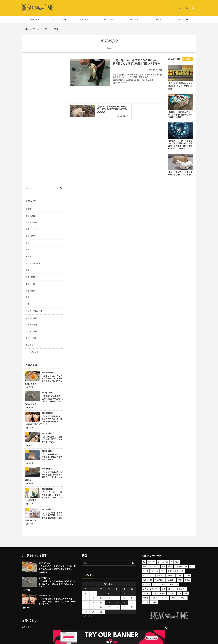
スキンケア (174, 584)
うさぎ (146, 602)
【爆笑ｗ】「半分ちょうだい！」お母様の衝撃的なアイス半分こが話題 (180, 115)
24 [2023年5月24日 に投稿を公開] (101, 607)
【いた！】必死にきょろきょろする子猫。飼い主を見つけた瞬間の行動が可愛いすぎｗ (44, 517)
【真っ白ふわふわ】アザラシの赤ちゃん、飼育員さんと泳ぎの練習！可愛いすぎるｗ (136, 62)
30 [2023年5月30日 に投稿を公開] (93, 612)
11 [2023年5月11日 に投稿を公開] (109, 598)
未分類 (28, 256)
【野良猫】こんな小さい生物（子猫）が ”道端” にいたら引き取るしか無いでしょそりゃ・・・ (44, 400)
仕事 (28, 304)
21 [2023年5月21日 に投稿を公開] (132, 603)
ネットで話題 (34, 19)
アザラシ (183, 598)
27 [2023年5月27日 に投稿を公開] (124, 607)
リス (192, 567)
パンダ (187, 575)
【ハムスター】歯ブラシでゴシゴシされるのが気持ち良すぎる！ (52, 457)
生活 (28, 243)
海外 (28, 250)
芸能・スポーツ (184, 19)
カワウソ (171, 593)
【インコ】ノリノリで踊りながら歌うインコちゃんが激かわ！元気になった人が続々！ (44, 496)
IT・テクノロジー (59, 19)
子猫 (164, 567)
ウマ (186, 593)
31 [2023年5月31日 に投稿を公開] (101, 612)
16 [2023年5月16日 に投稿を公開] (93, 603)
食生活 (159, 19)
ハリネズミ (159, 580)
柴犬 (177, 562)
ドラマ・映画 (31, 331)
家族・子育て (31, 284)
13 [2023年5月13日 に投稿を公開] (124, 598)
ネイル (187, 580)
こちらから (27, 627)
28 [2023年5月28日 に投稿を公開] (132, 607)
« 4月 (84, 616)
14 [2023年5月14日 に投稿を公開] (132, 598)
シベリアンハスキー (151, 589)
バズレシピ (147, 580)
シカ (164, 589)
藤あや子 (151, 562)
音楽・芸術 (30, 216)
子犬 (170, 567)
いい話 (154, 602)
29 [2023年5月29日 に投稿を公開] (86, 612)
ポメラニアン (148, 575)
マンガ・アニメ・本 (34, 311)
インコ (154, 598)
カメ (179, 593)
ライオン (155, 571)
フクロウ (170, 575)
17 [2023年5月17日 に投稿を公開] (101, 603)
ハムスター (171, 580)
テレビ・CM (31, 338)
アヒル (174, 598)
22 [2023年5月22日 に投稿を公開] (86, 607)
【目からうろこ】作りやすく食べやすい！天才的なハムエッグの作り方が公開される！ (44, 380)
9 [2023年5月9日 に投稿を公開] (93, 598)
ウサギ (146, 598)
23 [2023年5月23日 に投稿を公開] (93, 607)
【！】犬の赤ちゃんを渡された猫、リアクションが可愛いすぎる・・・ (52, 439)
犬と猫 (165, 562)
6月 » (90, 616)
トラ (155, 584)
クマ (155, 593)
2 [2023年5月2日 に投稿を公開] (93, 593)
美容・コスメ (109, 19)
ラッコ (146, 571)
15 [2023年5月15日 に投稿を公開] (86, 603)
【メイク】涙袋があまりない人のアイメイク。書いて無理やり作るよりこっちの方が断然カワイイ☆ (44, 420)
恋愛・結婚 (30, 277)
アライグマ (164, 598)
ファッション (31, 318)
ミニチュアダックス (176, 571)
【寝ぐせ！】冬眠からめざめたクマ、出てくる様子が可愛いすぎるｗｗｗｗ (101, 101)
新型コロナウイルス (151, 567)
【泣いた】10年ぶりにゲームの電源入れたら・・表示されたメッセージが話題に (44, 476)
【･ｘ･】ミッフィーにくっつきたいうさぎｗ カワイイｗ (180, 173)
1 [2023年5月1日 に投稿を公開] (86, 593)
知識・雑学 (134, 19)
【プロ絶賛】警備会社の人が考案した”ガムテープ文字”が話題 (180, 86)
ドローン (147, 584)
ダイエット (84, 19)
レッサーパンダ (181, 567)
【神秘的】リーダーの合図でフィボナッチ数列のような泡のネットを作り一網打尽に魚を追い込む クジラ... (180, 145)
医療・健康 (30, 291)
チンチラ (163, 584)
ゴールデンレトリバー (177, 589)
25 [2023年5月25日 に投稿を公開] (109, 607)
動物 (28, 297)
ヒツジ (179, 575)
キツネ (162, 593)
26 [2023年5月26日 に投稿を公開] (117, 607)
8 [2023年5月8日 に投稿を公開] (86, 598)
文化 (28, 270)
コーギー (147, 593)
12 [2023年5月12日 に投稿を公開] (117, 598)
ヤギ (163, 571)
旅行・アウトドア (33, 263)
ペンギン (160, 575)
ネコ (180, 580)
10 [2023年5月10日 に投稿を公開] (101, 598)
